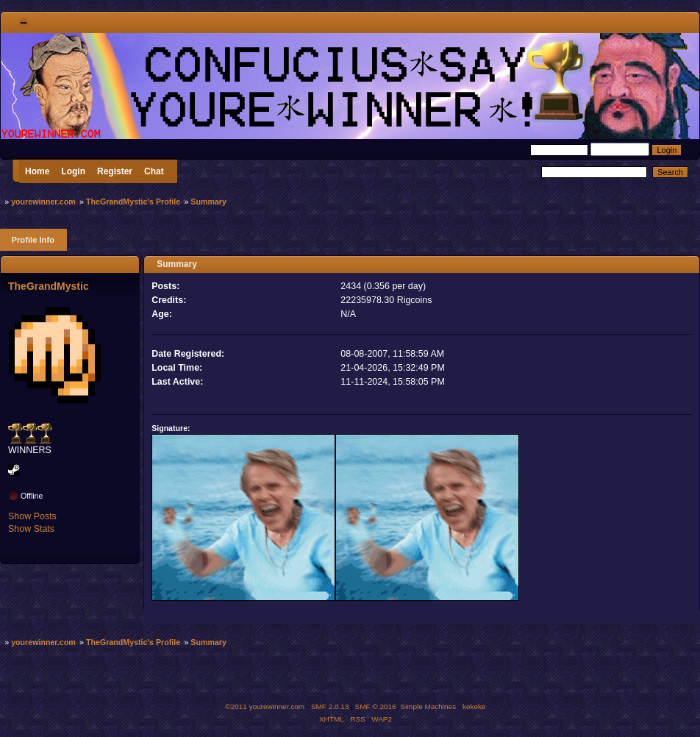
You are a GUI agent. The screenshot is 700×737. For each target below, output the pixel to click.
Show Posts (32, 516)
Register (115, 171)
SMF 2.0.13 (330, 706)
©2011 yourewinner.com (265, 706)
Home (37, 171)
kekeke (474, 706)
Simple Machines (428, 706)
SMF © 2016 (376, 706)
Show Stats (31, 529)
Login (73, 171)
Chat (154, 171)
